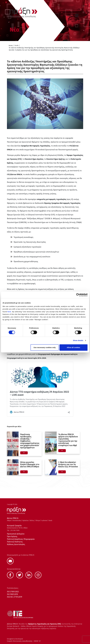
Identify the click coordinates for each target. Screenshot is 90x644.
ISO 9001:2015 (12, 594)
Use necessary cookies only (45, 347)
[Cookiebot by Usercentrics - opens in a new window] (78, 295)
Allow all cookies (73, 347)
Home (11, 46)
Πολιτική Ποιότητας (15, 542)
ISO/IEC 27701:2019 (15, 597)
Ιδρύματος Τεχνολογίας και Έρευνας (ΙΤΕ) (45, 624)
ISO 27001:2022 (13, 592)
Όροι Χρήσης (12, 536)
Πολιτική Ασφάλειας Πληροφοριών (21, 539)
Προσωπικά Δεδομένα (16, 534)
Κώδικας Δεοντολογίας (16, 544)
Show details (78, 340)
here (9, 312)
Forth (16, 46)
